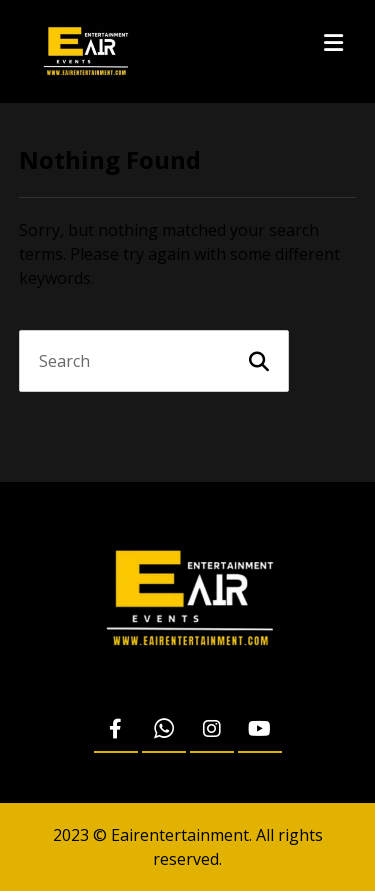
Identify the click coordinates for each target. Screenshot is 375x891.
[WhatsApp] (164, 730)
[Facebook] (116, 730)
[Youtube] (260, 730)
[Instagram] (212, 730)
